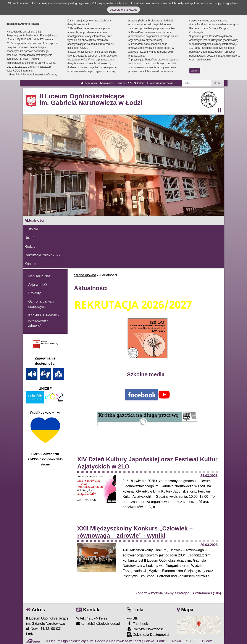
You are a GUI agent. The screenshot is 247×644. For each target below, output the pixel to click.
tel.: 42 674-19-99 (92, 618)
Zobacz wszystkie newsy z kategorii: (178, 593)
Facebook (137, 624)
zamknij (195, 71)
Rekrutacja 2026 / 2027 (43, 255)
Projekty (35, 293)
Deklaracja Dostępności (148, 635)
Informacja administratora (160, 83)
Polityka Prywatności (146, 629)
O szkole (31, 229)
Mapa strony (107, 83)
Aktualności (35, 220)
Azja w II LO (38, 285)
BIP (133, 618)
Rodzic (30, 246)
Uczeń (30, 238)
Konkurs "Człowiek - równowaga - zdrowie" (44, 320)
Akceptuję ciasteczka (123, 10)
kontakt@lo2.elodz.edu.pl (98, 624)
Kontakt (31, 264)
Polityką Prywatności (105, 3)
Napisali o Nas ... (41, 276)
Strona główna (89, 83)
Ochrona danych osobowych (41, 304)
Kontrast (139, 83)
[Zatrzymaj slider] (220, 110)
